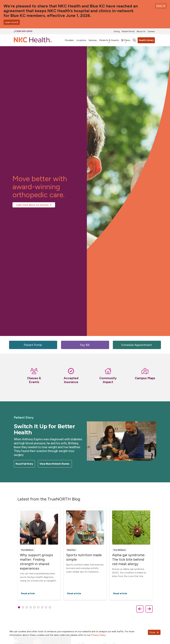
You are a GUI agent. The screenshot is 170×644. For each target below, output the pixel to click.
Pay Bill (85, 345)
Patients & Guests (109, 39)
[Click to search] (134, 40)
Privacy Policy (98, 635)
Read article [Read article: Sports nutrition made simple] (85, 554)
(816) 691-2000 (23, 31)
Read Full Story (24, 464)
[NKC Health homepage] (33, 40)
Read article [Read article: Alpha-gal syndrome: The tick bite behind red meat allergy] (131, 554)
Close (154, 632)
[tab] (19, 607)
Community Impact (108, 380)
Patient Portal (128, 31)
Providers (69, 39)
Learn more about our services (32, 205)
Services (93, 39)
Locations (81, 39)
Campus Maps (145, 378)
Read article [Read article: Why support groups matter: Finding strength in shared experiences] (39, 554)
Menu (126, 39)
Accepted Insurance (71, 380)
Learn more (12, 22)
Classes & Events (34, 380)
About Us (141, 31)
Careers (151, 31)
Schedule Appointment (137, 345)
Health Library (146, 40)
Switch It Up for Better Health (44, 429)
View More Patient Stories (55, 464)
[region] (85, 555)
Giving (117, 31)
